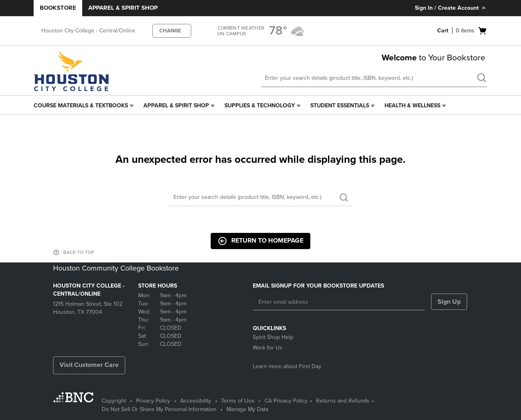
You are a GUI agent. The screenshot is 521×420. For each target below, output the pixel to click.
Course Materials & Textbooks (81, 106)
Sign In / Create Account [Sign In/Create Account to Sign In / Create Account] (451, 8)
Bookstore (58, 8)
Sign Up (449, 302)
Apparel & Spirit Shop (123, 8)
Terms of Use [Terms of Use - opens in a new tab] (238, 401)
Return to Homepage (260, 241)
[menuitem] (84, 106)
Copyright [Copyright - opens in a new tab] (114, 401)
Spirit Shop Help (273, 337)
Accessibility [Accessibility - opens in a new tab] (196, 401)
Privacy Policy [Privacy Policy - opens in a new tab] (153, 401)
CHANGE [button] (170, 31)
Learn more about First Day (287, 366)
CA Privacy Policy (286, 401)
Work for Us (268, 348)
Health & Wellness (412, 106)
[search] (481, 79)
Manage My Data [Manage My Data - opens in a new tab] (247, 409)
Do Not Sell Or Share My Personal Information (159, 409)
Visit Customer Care (89, 365)
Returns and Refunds (343, 401)
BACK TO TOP (79, 252)
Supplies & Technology (260, 106)
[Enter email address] (339, 302)
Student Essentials (340, 106)
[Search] (260, 197)
